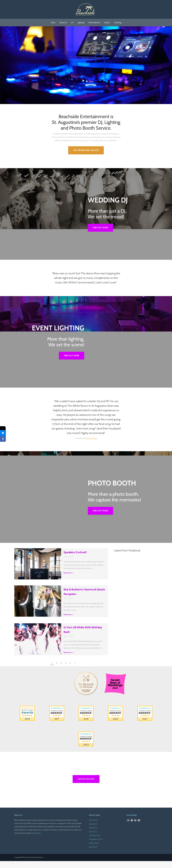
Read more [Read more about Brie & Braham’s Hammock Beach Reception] (69, 621)
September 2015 (96, 846)
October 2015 (95, 842)
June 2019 (93, 827)
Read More (36, 840)
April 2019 (93, 835)
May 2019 (93, 831)
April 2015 (93, 854)
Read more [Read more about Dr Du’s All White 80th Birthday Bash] (69, 659)
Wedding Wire (91, 444)
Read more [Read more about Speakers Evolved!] (69, 579)
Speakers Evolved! (75, 559)
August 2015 (94, 850)
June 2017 (93, 838)
